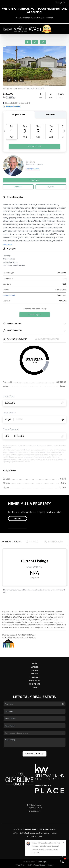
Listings (34, 667)
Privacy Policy (20, 865)
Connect (34, 687)
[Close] (64, 842)
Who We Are (35, 684)
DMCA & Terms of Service (36, 865)
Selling (35, 674)
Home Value (34, 681)
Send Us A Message (35, 754)
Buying (35, 670)
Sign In (60, 2)
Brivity (33, 862)
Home (34, 664)
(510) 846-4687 (35, 811)
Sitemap (51, 865)
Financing (35, 677)
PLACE (53, 829)
